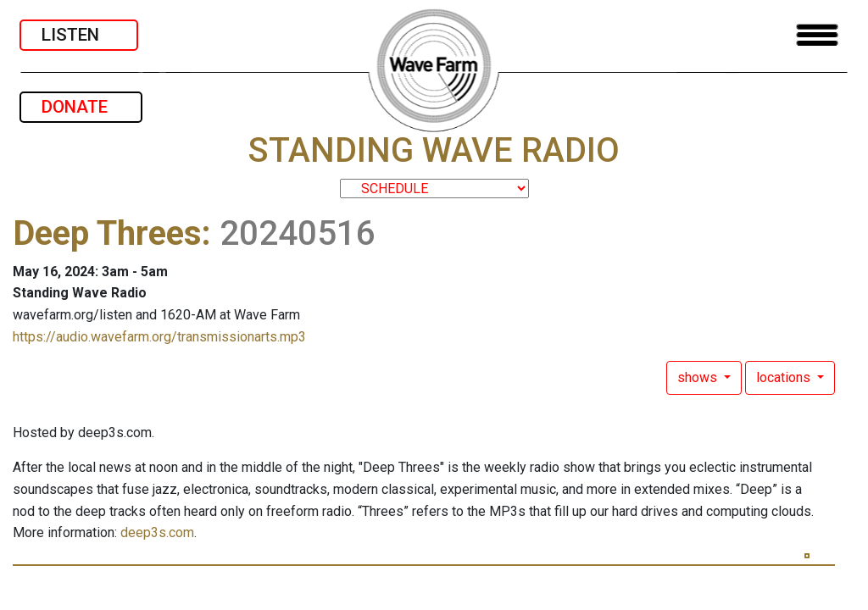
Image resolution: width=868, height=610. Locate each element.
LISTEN (79, 35)
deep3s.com (157, 532)
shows (699, 377)
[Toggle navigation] (817, 35)
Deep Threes (107, 233)
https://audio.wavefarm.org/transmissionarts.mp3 (159, 337)
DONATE (81, 107)
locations (785, 377)
